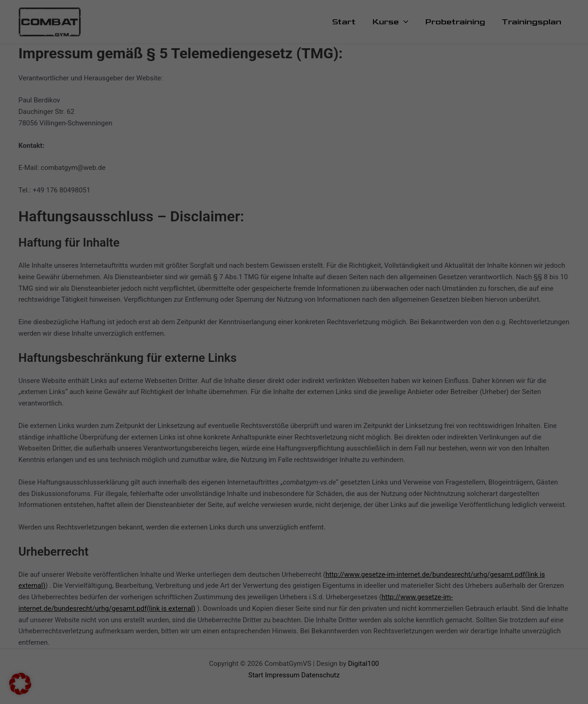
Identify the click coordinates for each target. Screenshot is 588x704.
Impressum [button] (336, 287)
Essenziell (325, 32)
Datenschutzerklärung (156, 144)
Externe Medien (333, 134)
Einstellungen (160, 153)
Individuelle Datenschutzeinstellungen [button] (294, 266)
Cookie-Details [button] (255, 287)
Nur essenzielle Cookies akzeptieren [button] (294, 239)
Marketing (325, 79)
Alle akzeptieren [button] (206, 212)
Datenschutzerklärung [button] (297, 287)
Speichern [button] (382, 212)
